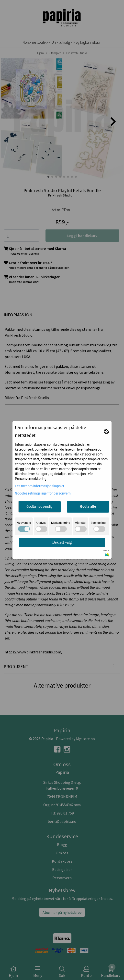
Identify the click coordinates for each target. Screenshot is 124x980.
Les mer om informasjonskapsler (40, 486)
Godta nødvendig (39, 506)
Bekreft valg (62, 542)
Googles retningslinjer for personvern (43, 493)
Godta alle (88, 506)
